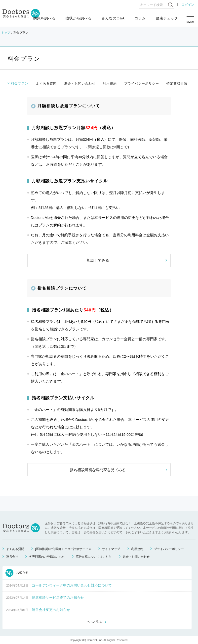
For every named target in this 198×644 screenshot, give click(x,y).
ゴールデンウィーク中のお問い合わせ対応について (72, 585)
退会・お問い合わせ (80, 83)
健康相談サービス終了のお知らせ (58, 597)
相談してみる (98, 260)
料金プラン (20, 83)
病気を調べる (44, 18)
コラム (140, 18)
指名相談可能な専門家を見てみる (98, 470)
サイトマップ (111, 549)
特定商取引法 (177, 83)
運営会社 (12, 557)
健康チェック (167, 18)
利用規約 (110, 83)
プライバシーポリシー (142, 83)
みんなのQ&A (113, 18)
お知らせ (17, 573)
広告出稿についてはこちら (94, 557)
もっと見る (94, 622)
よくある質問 (46, 83)
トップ (6, 33)
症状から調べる (79, 18)
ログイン (188, 5)
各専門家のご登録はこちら (47, 557)
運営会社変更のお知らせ (51, 610)
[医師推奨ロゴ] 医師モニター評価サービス (63, 549)
